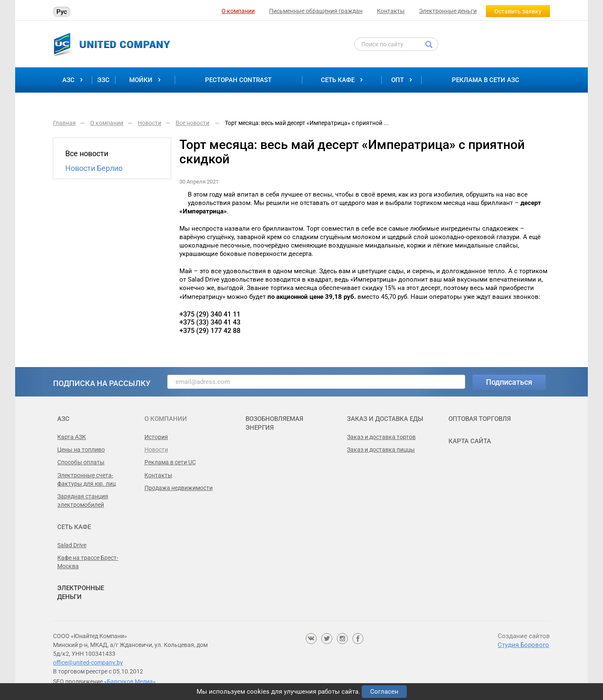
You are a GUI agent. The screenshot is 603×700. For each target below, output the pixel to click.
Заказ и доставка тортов (381, 437)
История (156, 437)
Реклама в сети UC (170, 462)
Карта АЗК (72, 437)
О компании (238, 11)
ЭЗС (103, 80)
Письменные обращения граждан (316, 11)
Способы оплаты (81, 462)
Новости (156, 450)
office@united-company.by (88, 663)
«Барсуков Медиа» (130, 681)
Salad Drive (72, 545)
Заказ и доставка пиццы (381, 450)
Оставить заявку (518, 11)
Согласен (384, 692)
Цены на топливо (81, 450)
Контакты (391, 11)
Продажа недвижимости (179, 488)
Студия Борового (523, 645)
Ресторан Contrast (238, 80)
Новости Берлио (94, 168)
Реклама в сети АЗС (486, 80)
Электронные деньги (448, 11)
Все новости (87, 153)
